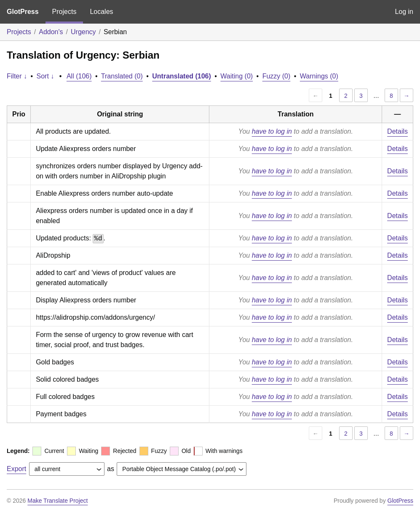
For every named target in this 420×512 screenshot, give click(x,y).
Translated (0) (122, 76)
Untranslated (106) (182, 76)
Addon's (51, 32)
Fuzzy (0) (277, 76)
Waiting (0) (237, 76)
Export (16, 469)
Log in (404, 12)
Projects (64, 12)
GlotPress (23, 12)
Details (397, 131)
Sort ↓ (45, 76)
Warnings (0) (319, 76)
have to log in (272, 131)
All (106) (79, 76)
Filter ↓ (17, 76)
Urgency (83, 32)
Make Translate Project (58, 501)
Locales (101, 12)
